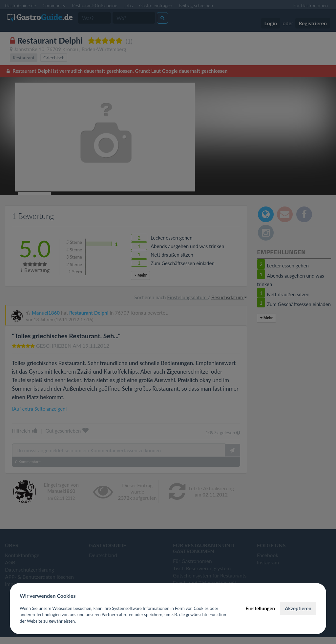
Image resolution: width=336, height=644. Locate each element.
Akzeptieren (298, 608)
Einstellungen (260, 608)
